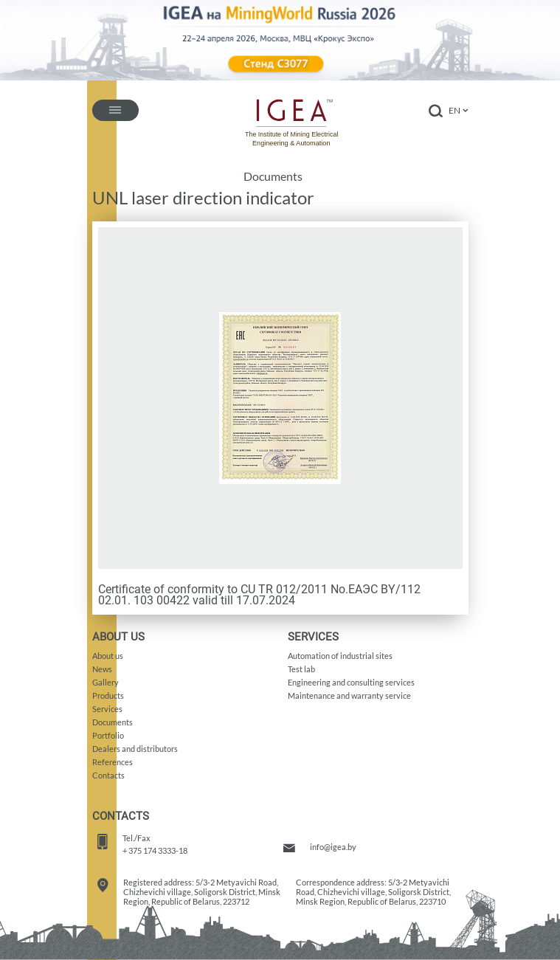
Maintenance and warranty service (349, 695)
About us (108, 656)
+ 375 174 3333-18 (155, 850)
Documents (273, 176)
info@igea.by (333, 847)
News (102, 669)
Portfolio (108, 735)
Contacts (108, 775)
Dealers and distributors (135, 749)
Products (108, 695)
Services (107, 709)
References (113, 762)
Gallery (106, 682)
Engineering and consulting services (351, 682)
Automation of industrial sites (340, 656)
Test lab (301, 669)
